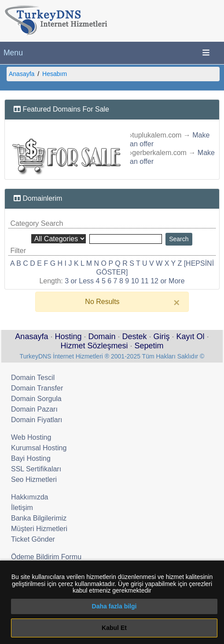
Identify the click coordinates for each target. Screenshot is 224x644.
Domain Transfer (37, 388)
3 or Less (79, 281)
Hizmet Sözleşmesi (94, 346)
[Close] (176, 303)
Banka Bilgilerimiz (39, 518)
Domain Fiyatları (37, 420)
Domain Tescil (33, 378)
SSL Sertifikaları (36, 469)
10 (135, 281)
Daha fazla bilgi (114, 606)
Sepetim (149, 346)
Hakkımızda (29, 497)
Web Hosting (31, 437)
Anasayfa (22, 74)
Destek (135, 336)
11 (145, 281)
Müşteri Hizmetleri (39, 529)
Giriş (162, 336)
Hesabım (55, 74)
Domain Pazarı (34, 409)
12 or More (167, 281)
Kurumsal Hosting (39, 448)
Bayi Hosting (31, 458)
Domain (102, 336)
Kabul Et (114, 628)
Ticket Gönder (33, 539)
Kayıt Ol (191, 336)
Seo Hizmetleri (34, 479)
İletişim (22, 508)
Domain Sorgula (36, 399)
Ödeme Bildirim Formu (46, 557)
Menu (13, 53)
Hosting (68, 336)
